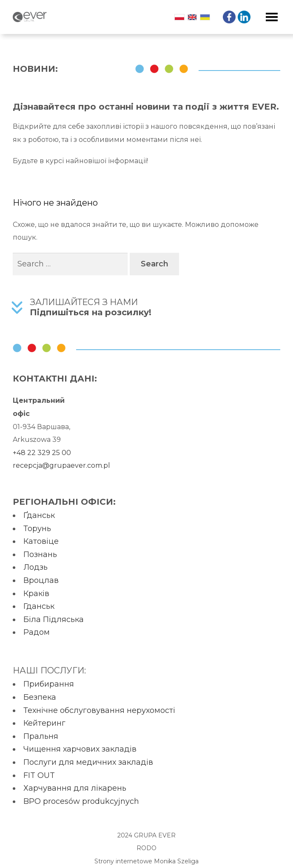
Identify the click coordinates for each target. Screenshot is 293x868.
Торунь (37, 529)
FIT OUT (39, 775)
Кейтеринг (44, 723)
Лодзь (36, 567)
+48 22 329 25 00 (42, 453)
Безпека (40, 697)
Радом (37, 632)
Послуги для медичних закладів (88, 762)
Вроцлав (41, 580)
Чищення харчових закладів (80, 749)
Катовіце (41, 541)
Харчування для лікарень (75, 788)
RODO (146, 848)
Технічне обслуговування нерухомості (99, 710)
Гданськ (39, 606)
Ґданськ (39, 515)
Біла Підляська (54, 619)
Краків (36, 594)
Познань (40, 554)
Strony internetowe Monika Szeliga (146, 861)
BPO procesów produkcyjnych (81, 801)
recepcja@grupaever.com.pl (61, 465)
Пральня (41, 736)
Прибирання (49, 684)
